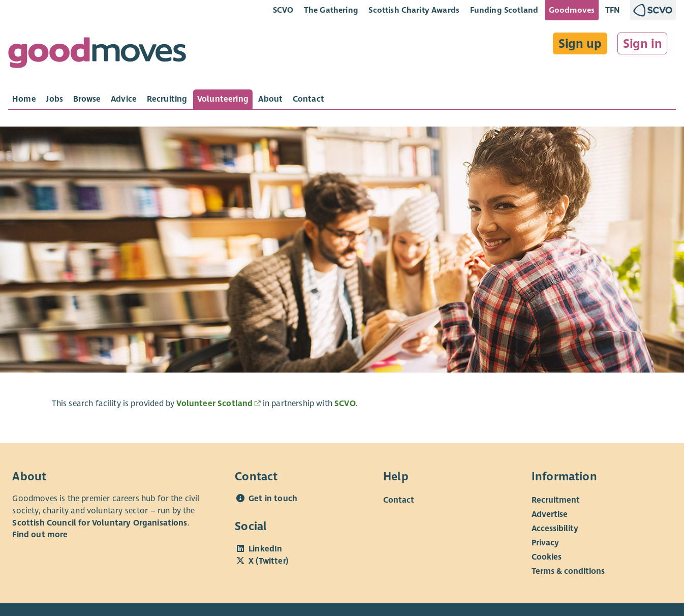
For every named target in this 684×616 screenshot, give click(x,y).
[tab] (24, 99)
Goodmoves (572, 10)
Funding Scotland (504, 10)
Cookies (547, 557)
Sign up (580, 44)
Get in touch (273, 499)
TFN (613, 10)
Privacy (545, 543)
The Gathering (331, 10)
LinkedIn (265, 549)
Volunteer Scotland (214, 404)
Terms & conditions (568, 571)
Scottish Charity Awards (414, 10)
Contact (399, 500)
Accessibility (555, 529)
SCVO (283, 10)
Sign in (643, 44)
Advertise (550, 514)
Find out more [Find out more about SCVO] (40, 535)
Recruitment (556, 500)
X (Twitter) (268, 561)
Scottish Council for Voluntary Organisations (100, 523)
